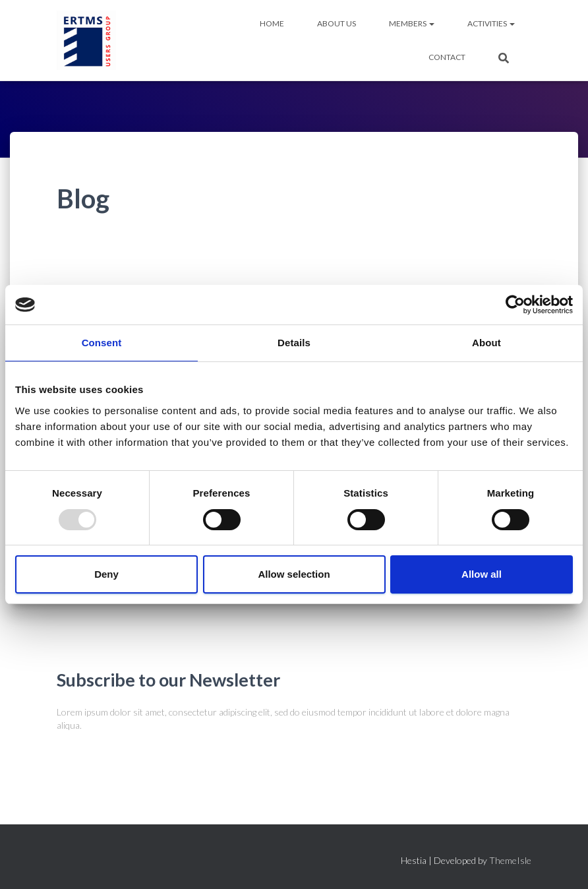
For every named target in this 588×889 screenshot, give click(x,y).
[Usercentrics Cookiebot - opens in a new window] (515, 305)
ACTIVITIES (491, 23)
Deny (106, 574)
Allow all (482, 574)
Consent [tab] (102, 343)
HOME (272, 23)
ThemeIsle (510, 860)
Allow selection (294, 574)
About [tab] (486, 343)
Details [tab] (294, 343)
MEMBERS (412, 23)
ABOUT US (337, 23)
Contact (447, 57)
